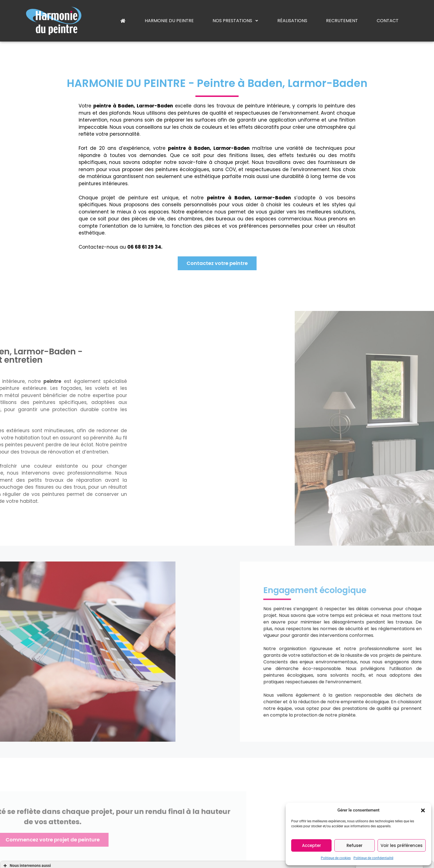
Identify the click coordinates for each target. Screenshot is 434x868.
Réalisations (292, 21)
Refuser (355, 845)
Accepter (312, 845)
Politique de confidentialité (373, 858)
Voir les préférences (402, 845)
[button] (423, 810)
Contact (388, 21)
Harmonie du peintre (169, 21)
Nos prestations (236, 21)
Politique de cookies (336, 858)
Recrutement (342, 21)
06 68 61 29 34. (136, 247)
